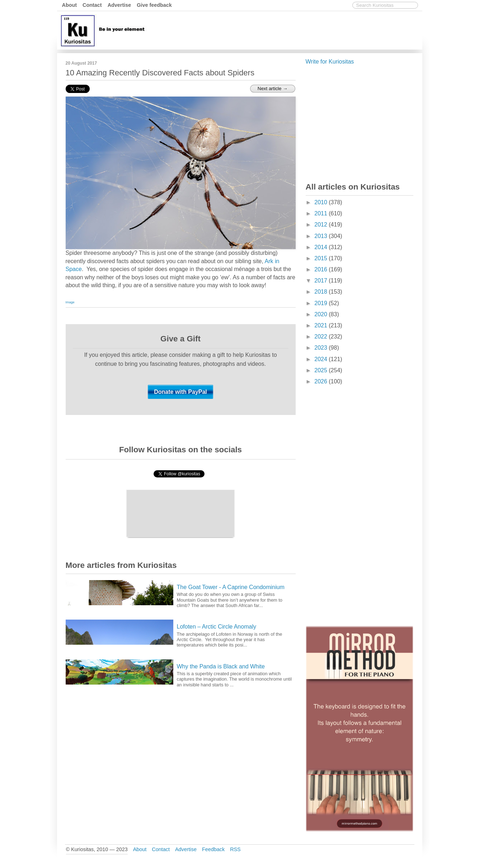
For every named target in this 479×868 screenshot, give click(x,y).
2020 (321, 314)
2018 (321, 292)
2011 (321, 213)
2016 (321, 269)
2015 (321, 258)
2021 (321, 325)
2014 (321, 247)
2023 (321, 348)
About (70, 5)
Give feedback (154, 5)
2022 (321, 337)
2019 (321, 303)
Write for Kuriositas (330, 62)
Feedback (213, 849)
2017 (321, 281)
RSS (235, 849)
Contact (92, 5)
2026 (321, 381)
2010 (321, 202)
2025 (321, 370)
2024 (321, 359)
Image (70, 302)
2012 (321, 225)
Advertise (119, 5)
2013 (321, 236)
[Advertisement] (290, 30)
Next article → (273, 88)
